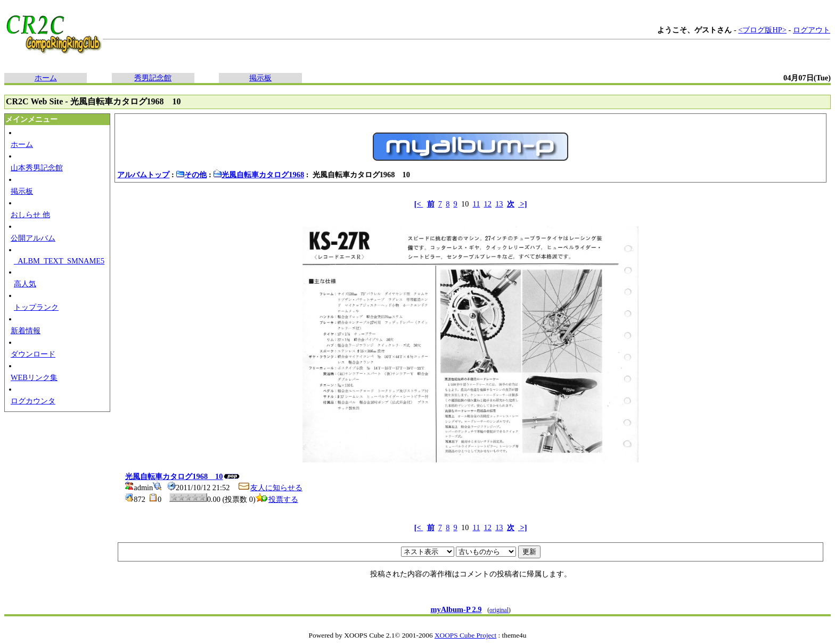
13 (499, 204)
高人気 (25, 284)
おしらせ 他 (30, 214)
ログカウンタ (33, 401)
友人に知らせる (270, 488)
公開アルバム (33, 238)
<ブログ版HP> (762, 30)
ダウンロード (33, 354)
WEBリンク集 (34, 377)
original (499, 610)
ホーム (46, 78)
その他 (191, 175)
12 (488, 204)
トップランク (36, 307)
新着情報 (26, 331)
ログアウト (812, 30)
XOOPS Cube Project (465, 635)
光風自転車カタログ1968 (259, 175)
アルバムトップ (143, 175)
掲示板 (260, 78)
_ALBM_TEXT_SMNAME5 (59, 261)
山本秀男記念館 (37, 168)
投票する (277, 499)
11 (477, 204)
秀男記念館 (153, 78)
